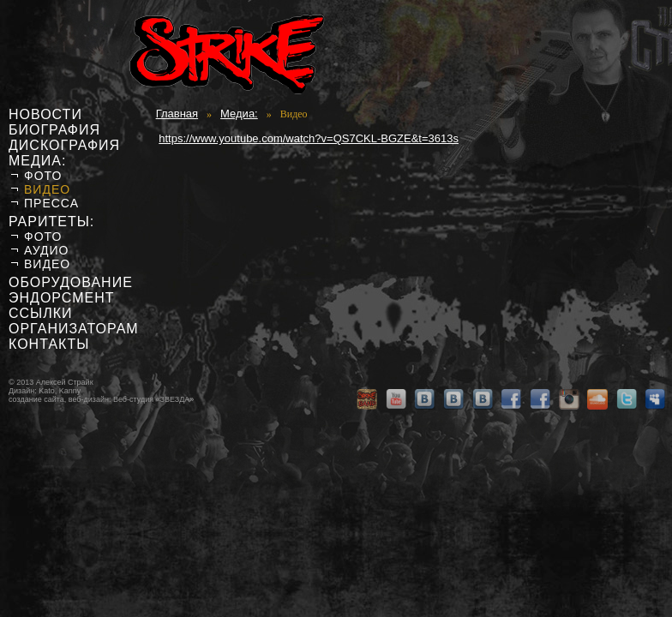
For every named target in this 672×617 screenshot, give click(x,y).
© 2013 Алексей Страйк (51, 382)
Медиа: (239, 114)
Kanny (70, 391)
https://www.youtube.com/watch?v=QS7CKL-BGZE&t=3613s (309, 138)
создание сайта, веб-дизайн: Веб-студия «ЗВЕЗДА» (101, 399)
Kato (47, 391)
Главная (177, 114)
